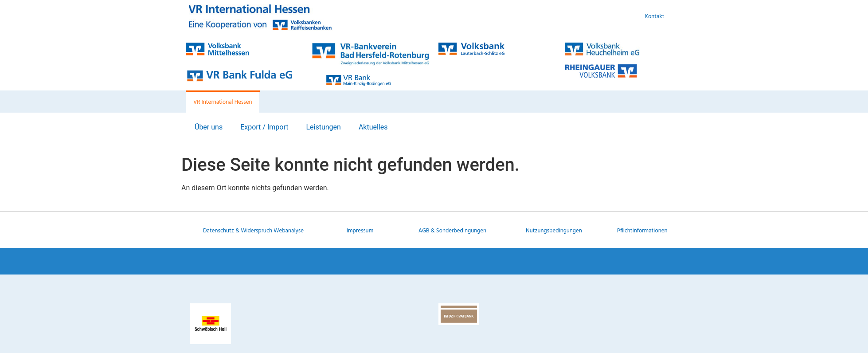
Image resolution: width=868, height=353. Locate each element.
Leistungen (323, 127)
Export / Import (264, 127)
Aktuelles (373, 127)
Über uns (209, 127)
